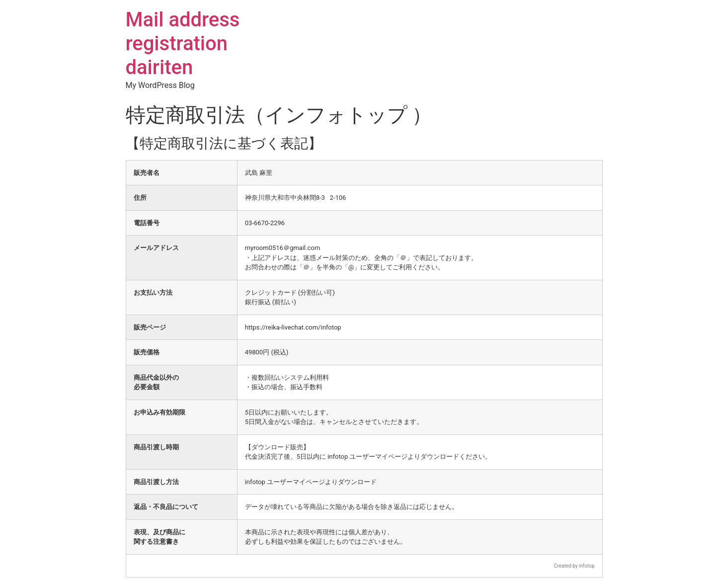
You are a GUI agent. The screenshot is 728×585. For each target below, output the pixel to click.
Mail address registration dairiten (183, 43)
